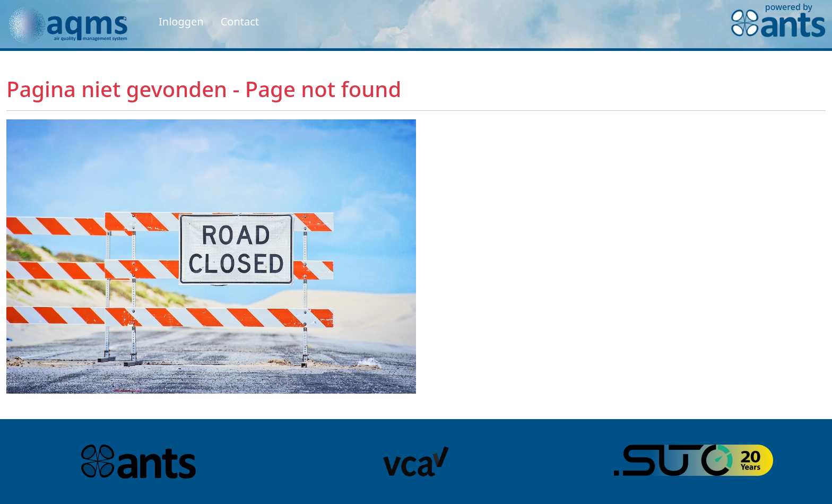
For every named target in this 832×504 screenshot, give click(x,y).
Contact (240, 21)
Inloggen (181, 21)
